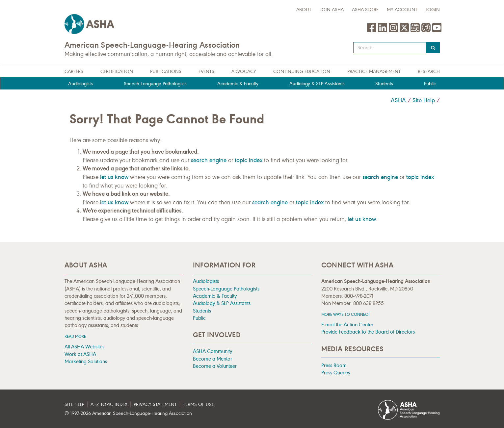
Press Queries (336, 373)
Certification (117, 72)
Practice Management (374, 72)
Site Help (424, 100)
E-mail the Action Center (347, 325)
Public (430, 84)
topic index (249, 160)
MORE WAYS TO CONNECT (346, 314)
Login (433, 10)
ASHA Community (212, 351)
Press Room (334, 365)
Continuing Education (302, 72)
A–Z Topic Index (109, 404)
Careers (74, 72)
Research (429, 72)
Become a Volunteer (215, 366)
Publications (166, 72)
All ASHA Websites (84, 347)
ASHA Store (365, 10)
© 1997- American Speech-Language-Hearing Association (128, 413)
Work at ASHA (80, 354)
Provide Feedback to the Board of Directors (368, 332)
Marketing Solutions (86, 361)
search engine (209, 160)
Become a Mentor (212, 359)
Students (384, 84)
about (304, 10)
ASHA (398, 100)
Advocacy (244, 72)
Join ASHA (332, 10)
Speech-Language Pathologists (155, 84)
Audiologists (80, 84)
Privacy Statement (155, 404)
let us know (114, 177)
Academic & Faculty (238, 84)
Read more (75, 336)
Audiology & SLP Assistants (317, 84)
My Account (402, 10)
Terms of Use (199, 404)
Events (206, 72)
